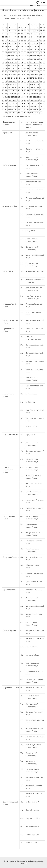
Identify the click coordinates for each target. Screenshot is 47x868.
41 (44, 31)
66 (35, 37)
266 (3, 84)
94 (35, 43)
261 (31, 81)
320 (41, 94)
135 (31, 53)
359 (31, 103)
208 (41, 68)
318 (35, 94)
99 (6, 46)
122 (35, 50)
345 (31, 100)
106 (28, 46)
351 (6, 103)
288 (28, 87)
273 (25, 84)
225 (6, 75)
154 (3, 59)
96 (41, 43)
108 (35, 46)
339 (12, 100)
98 (3, 46)
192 (35, 65)
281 (6, 87)
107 (31, 46)
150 (35, 56)
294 (3, 91)
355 (19, 103)
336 (3, 100)
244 (22, 78)
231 (25, 75)
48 (22, 34)
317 (31, 94)
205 (31, 68)
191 (31, 65)
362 (41, 103)
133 (25, 53)
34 (22, 31)
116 (16, 50)
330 (28, 97)
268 (9, 84)
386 (28, 110)
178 (35, 62)
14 (3, 27)
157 (12, 59)
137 (38, 53)
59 (12, 37)
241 (12, 78)
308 (3, 94)
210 (3, 72)
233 (31, 75)
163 (31, 59)
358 (28, 103)
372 (28, 106)
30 (9, 31)
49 (25, 34)
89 (19, 43)
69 (44, 37)
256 (16, 81)
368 (16, 106)
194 (41, 65)
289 (31, 87)
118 (22, 50)
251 (44, 78)
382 (16, 110)
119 (25, 50)
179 (38, 62)
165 (38, 59)
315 (25, 94)
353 (12, 103)
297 (12, 91)
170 (9, 62)
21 (25, 27)
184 (9, 65)
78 (28, 40)
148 (28, 56)
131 (19, 53)
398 (25, 113)
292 (41, 87)
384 (22, 110)
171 (12, 62)
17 (12, 27)
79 (31, 40)
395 (16, 113)
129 (12, 53)
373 (31, 106)
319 (38, 94)
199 (12, 68)
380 (9, 110)
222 (41, 72)
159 (19, 59)
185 (12, 65)
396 (19, 113)
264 (41, 81)
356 (22, 103)
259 (25, 81)
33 (19, 31)
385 (25, 110)
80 (35, 40)
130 (16, 53)
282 (9, 87)
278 (41, 84)
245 (25, 78)
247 (31, 78)
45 (12, 34)
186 (16, 65)
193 (38, 65)
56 (3, 37)
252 (3, 81)
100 (9, 46)
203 (25, 68)
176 (28, 62)
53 (38, 34)
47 (19, 34)
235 (38, 75)
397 (22, 113)
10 (35, 24)
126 (3, 53)
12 (41, 24)
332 (35, 97)
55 (44, 34)
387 (31, 110)
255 (12, 81)
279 (44, 84)
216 (22, 72)
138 (41, 53)
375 (38, 106)
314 (22, 94)
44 (9, 34)
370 (22, 106)
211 (6, 72)
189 (25, 65)
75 (19, 40)
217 (25, 72)
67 (38, 37)
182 (3, 65)
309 (6, 94)
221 (38, 72)
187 (19, 65)
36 (28, 31)
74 (16, 40)
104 (22, 46)
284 (16, 87)
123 (38, 50)
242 (16, 78)
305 (38, 91)
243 (19, 78)
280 (3, 87)
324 (9, 97)
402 (38, 113)
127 (6, 53)
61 (19, 37)
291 (38, 87)
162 (28, 59)
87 (12, 43)
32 (16, 31)
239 (6, 78)
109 (38, 46)
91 (25, 43)
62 (22, 37)
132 (22, 53)
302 (28, 91)
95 (38, 43)
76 (22, 40)
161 (25, 59)
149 (31, 56)
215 (19, 72)
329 (25, 97)
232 (28, 75)
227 (12, 75)
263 (38, 81)
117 (19, 50)
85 (6, 43)
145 (19, 56)
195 (44, 65)
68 (41, 37)
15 (6, 27)
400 (31, 113)
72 (9, 40)
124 (41, 50)
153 (44, 56)
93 (31, 43)
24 (35, 27)
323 (6, 97)
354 (16, 103)
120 (28, 50)
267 (6, 84)
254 (9, 81)
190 (28, 65)
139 (44, 53)
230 (22, 75)
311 (12, 94)
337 (6, 100)
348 (41, 100)
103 (19, 46)
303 (31, 91)
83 (44, 40)
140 (3, 56)
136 (35, 53)
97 (44, 43)
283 (12, 87)
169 (6, 62)
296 (9, 91)
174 (22, 62)
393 (9, 113)
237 (44, 75)
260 (28, 81)
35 (25, 31)
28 (3, 31)
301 (25, 91)
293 (44, 87)
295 (6, 91)
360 (35, 103)
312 (16, 94)
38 (35, 31)
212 (9, 72)
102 (16, 46)
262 (35, 81)
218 (28, 72)
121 (31, 50)
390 (41, 110)
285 (19, 87)
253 (6, 81)
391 (44, 110)
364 (3, 106)
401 (35, 113)
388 (35, 110)
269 (12, 84)
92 (28, 43)
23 (31, 27)
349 (44, 100)
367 (12, 106)
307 (44, 91)
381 (12, 110)
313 (19, 94)
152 (41, 56)
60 (16, 37)
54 (41, 34)
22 (28, 27)
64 (28, 37)
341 (19, 100)
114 (9, 50)
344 (28, 100)
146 (22, 56)
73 (12, 40)
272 (22, 84)
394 (12, 113)
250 (41, 78)
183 (6, 65)
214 (16, 72)
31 (12, 31)
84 (3, 43)
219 (31, 72)
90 (22, 43)
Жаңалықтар (35, 6)
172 (16, 62)
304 (35, 91)
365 (6, 106)
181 (44, 62)
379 (6, 110)
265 (44, 81)
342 (22, 100)
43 (6, 34)
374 (35, 106)
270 (16, 84)
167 (44, 59)
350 (3, 103)
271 (19, 84)
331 (31, 97)
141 (6, 56)
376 (41, 106)
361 (38, 103)
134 (28, 53)
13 (44, 24)
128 (9, 53)
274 (28, 84)
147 (25, 56)
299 (19, 91)
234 (35, 75)
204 (28, 68)
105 (25, 46)
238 (3, 78)
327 (19, 97)
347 (38, 100)
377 (44, 106)
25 (38, 27)
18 (16, 27)
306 (41, 91)
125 (44, 50)
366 (9, 106)
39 (38, 31)
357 (25, 103)
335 (44, 97)
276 (35, 84)
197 (6, 68)
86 (9, 43)
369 (19, 106)
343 (25, 100)
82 (41, 40)
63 (25, 37)
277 (38, 84)
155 (6, 59)
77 (25, 40)
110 (41, 46)
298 (16, 91)
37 (31, 31)
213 (12, 72)
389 (38, 110)
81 (38, 40)
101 (12, 46)
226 (9, 75)
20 (22, 27)
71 (6, 40)
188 (22, 65)
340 (16, 100)
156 (9, 59)
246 (28, 78)
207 (38, 68)
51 (31, 34)
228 (16, 75)
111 (44, 46)
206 (35, 68)
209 (44, 68)
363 (44, 103)
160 (22, 59)
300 (22, 91)
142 (9, 56)
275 (31, 84)
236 (41, 75)
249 (38, 78)
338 (9, 100)
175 (25, 62)
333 (38, 97)
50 (28, 34)
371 (25, 106)
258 (22, 81)
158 (16, 59)
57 (6, 37)
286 (22, 87)
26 (41, 27)
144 (16, 56)
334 (41, 97)
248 (35, 78)
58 (9, 37)
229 (19, 75)
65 (31, 37)
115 (12, 50)
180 (41, 62)
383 (19, 110)
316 (28, 94)
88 (16, 43)
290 (35, 87)
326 (16, 97)
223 (44, 72)
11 (38, 24)
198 (9, 68)
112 (3, 50)
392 (6, 113)
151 (38, 56)
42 (3, 34)
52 (35, 34)
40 (41, 31)
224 (3, 75)
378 (3, 110)
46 (16, 34)
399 (28, 113)
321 (44, 94)
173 (19, 62)
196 (3, 68)
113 (6, 50)
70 (3, 40)
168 (3, 62)
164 (35, 59)
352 (9, 103)
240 (9, 78)
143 (12, 56)
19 (19, 27)
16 (9, 27)
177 (31, 62)
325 (12, 97)
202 (22, 68)
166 (41, 59)
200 (16, 68)
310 (9, 94)
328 (22, 97)
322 (3, 97)
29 (6, 31)
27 (44, 27)
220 (35, 72)
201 (19, 68)
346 (35, 100)
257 (19, 81)
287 (25, 87)
